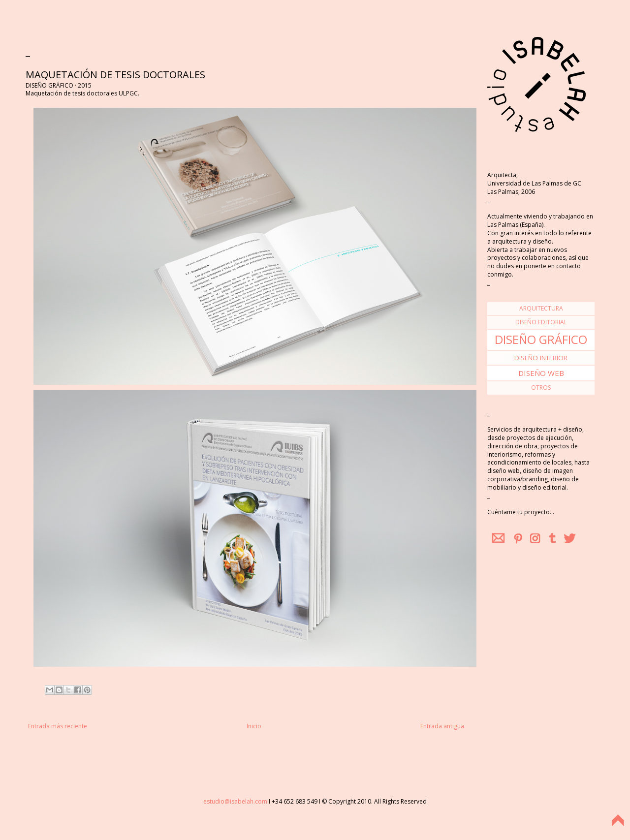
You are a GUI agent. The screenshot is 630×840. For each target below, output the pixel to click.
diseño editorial (541, 322)
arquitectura (541, 308)
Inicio (254, 726)
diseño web (541, 373)
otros (541, 388)
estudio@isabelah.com (235, 801)
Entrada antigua (442, 726)
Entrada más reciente (58, 726)
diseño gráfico (541, 339)
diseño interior (541, 358)
